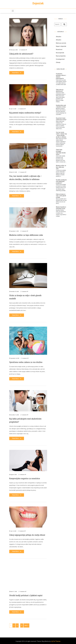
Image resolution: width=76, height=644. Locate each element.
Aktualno (59, 37)
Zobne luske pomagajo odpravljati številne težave (61, 152)
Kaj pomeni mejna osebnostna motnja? (25, 113)
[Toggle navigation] (13, 11)
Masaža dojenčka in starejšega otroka (61, 208)
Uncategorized (60, 59)
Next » (26, 625)
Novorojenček (60, 53)
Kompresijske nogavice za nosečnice (25, 479)
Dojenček (38, 3)
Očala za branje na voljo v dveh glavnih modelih (61, 196)
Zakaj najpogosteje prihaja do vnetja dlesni (27, 535)
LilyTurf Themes (56, 641)
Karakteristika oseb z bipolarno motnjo (61, 106)
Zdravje (58, 62)
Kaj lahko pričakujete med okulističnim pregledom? (61, 181)
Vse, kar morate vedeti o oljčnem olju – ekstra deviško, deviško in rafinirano (61, 135)
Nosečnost (59, 50)
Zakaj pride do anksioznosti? (21, 54)
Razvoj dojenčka (61, 56)
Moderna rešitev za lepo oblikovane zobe (26, 235)
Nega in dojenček (61, 46)
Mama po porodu (61, 43)
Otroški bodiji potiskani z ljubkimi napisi (26, 595)
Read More (17, 73)
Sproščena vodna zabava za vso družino (26, 362)
